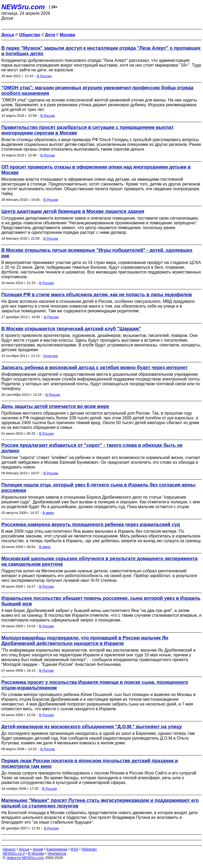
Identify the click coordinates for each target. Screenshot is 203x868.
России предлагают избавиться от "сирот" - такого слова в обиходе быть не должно (92, 448)
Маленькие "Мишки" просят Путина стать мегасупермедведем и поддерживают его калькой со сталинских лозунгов (100, 803)
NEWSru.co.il (14, 853)
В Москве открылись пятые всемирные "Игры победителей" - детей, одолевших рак (97, 253)
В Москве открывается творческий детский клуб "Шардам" (71, 329)
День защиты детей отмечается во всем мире (55, 406)
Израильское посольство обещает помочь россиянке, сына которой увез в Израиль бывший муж (101, 601)
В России (44, 76)
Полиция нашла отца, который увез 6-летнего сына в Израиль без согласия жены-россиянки (99, 488)
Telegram (89, 849)
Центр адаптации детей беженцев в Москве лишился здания (73, 211)
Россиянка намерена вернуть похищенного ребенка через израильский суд (91, 524)
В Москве (36, 853)
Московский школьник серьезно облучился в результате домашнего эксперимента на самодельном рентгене (99, 561)
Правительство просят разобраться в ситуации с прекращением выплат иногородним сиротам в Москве (87, 130)
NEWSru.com (23, 7)
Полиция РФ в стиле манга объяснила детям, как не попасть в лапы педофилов (97, 295)
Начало (9, 849)
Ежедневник (57, 849)
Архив (38, 849)
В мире (48, 513)
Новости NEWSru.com (25, 858)
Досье (24, 849)
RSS (74, 849)
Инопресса (57, 853)
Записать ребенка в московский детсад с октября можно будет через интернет (94, 368)
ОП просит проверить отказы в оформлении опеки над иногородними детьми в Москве (96, 170)
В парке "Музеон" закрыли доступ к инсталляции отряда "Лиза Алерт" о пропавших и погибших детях (101, 51)
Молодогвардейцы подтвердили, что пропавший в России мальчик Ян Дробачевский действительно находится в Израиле (85, 641)
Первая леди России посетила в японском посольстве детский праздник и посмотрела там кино (90, 763)
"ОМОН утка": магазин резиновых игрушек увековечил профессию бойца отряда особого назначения (97, 90)
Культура (50, 356)
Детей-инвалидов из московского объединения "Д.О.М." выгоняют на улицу (92, 727)
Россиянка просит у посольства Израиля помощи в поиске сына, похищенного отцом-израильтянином (95, 685)
